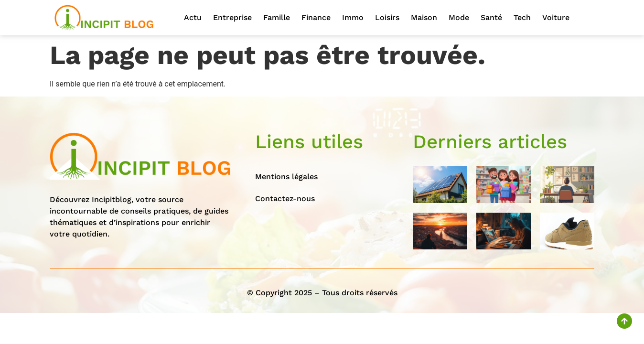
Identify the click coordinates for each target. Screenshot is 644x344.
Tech (522, 17)
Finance (316, 17)
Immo (353, 17)
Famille (277, 17)
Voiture (556, 17)
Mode (459, 17)
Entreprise (232, 17)
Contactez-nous (285, 199)
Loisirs (387, 17)
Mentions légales (286, 177)
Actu (193, 17)
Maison (424, 17)
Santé (491, 17)
